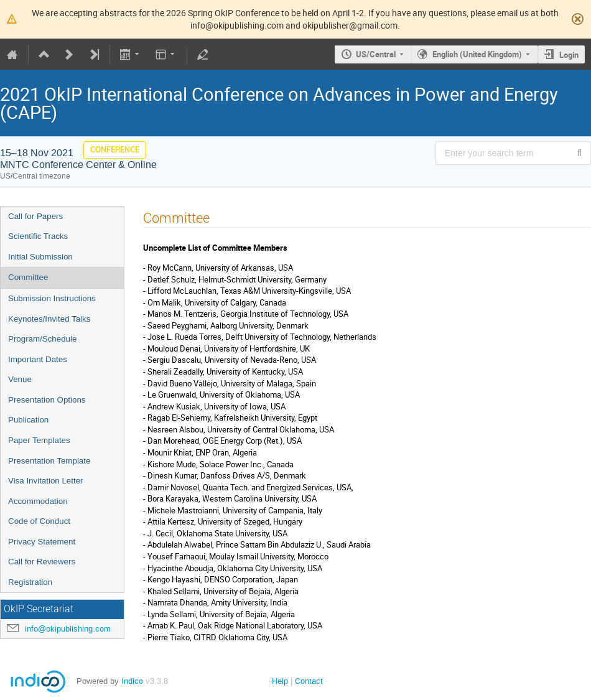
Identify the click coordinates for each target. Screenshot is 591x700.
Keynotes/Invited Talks (49, 319)
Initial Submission (40, 257)
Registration (30, 582)
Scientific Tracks (38, 236)
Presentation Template (49, 461)
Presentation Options (47, 400)
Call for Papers (35, 216)
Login (569, 55)
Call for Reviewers (42, 562)
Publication (28, 420)
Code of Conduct (39, 521)
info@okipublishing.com (68, 629)
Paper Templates (39, 440)
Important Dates (38, 359)
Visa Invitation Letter (46, 481)
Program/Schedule (42, 339)
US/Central (376, 54)
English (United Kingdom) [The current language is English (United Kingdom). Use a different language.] (477, 54)
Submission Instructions (52, 298)
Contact (309, 681)
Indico (132, 681)
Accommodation (38, 501)
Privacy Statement (42, 542)
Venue (20, 379)
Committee (28, 277)
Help (280, 681)
